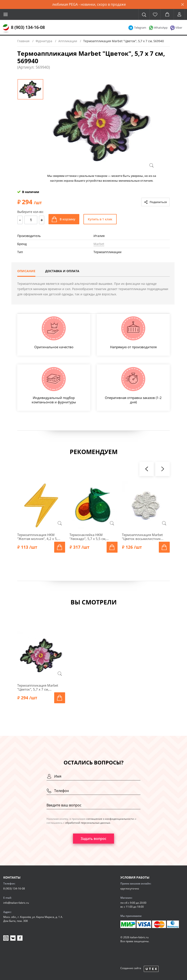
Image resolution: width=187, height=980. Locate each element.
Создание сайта (131, 968)
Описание (26, 271)
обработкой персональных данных (88, 823)
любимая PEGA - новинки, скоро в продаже (89, 4)
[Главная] (6, 29)
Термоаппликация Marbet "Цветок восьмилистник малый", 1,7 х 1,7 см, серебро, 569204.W (142, 537)
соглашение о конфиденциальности (110, 819)
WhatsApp (161, 28)
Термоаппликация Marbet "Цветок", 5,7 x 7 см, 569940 (38, 687)
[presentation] (147, 469)
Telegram (140, 28)
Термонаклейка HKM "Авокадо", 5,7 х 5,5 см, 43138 (88, 537)
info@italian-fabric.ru (16, 903)
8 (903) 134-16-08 (28, 27)
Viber (179, 28)
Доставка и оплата (62, 271)
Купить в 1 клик (100, 219)
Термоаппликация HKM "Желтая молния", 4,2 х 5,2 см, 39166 (38, 537)
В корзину (68, 219)
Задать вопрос (93, 839)
